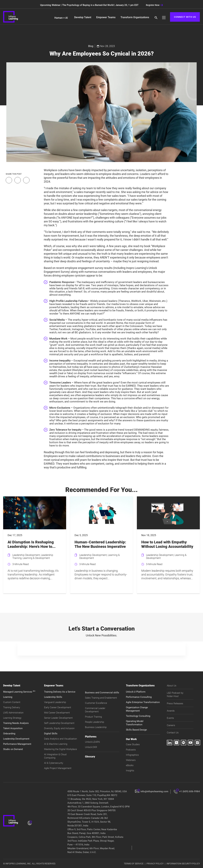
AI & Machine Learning (56, 744)
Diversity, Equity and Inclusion (59, 728)
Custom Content (12, 702)
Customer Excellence (96, 703)
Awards (171, 711)
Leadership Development (16, 739)
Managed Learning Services (19, 692)
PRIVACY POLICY (155, 864)
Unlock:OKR (91, 747)
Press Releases (175, 703)
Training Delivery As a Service (60, 692)
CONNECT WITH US (185, 17)
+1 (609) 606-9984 (190, 791)
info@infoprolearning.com (154, 791)
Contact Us (173, 733)
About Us (172, 686)
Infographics (132, 755)
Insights (130, 771)
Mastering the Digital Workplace (61, 749)
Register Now (154, 5)
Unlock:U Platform (136, 692)
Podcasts (131, 750)
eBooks (130, 765)
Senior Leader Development (58, 718)
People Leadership (95, 722)
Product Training (93, 717)
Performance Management (17, 744)
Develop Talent (83, 17)
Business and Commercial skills (102, 693)
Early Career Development (58, 707)
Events (170, 718)
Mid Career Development (57, 713)
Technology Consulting (138, 716)
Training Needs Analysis (16, 723)
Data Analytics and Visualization (61, 739)
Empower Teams (106, 17)
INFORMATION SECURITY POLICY (183, 864)
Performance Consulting (139, 697)
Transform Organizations (135, 17)
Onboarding (9, 734)
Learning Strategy (12, 718)
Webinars (131, 760)
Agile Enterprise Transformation (143, 702)
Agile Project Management (58, 768)
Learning (8, 697)
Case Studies (133, 744)
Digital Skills (51, 734)
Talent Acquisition (13, 728)
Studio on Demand (13, 749)
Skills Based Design (136, 730)
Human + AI (61, 18)
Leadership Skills (53, 697)
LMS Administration (13, 713)
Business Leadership (96, 727)
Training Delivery (12, 707)
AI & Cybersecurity (54, 763)
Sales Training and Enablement (101, 698)
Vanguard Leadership (55, 702)
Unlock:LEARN (92, 742)
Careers (171, 725)
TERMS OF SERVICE (134, 864)
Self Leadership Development (59, 723)
